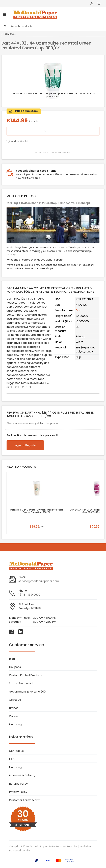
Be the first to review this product (53, 153)
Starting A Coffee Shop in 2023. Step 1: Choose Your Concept (48, 203)
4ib (28, 851)
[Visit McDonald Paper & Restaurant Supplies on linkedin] (21, 632)
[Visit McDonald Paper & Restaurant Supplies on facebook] (12, 632)
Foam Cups (10, 34)
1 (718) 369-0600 (29, 595)
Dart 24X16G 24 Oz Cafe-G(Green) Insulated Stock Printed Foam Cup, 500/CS (37, 511)
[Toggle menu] (5, 15)
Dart (79, 310)
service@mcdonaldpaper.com (39, 581)
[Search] (53, 26)
